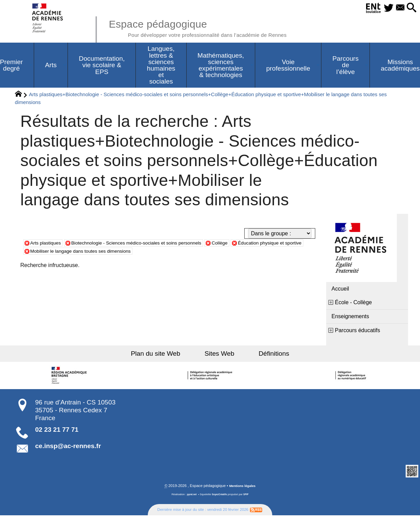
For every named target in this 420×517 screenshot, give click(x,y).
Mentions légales (242, 487)
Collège (248, 244)
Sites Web (220, 355)
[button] (410, 8)
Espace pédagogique (213, 27)
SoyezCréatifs (220, 496)
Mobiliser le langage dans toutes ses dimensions (141, 252)
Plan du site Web (165, 355)
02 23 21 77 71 (57, 431)
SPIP (248, 496)
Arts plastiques (48, 244)
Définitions (264, 355)
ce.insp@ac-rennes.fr (68, 447)
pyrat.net (190, 496)
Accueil (341, 290)
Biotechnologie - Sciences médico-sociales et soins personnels (153, 244)
